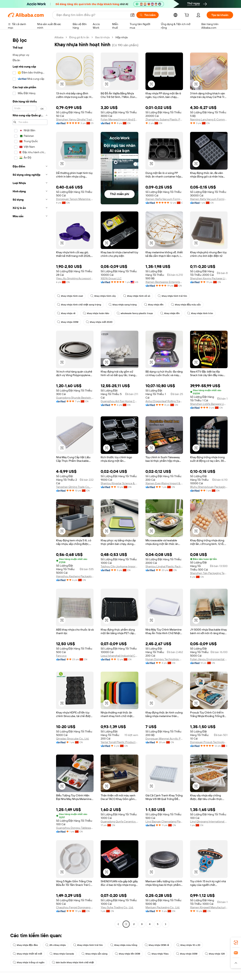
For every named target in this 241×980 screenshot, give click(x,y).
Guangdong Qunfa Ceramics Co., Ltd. (119, 821)
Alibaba (59, 37)
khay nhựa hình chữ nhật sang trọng (79, 305)
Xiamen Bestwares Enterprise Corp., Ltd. (164, 282)
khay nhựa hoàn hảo (96, 313)
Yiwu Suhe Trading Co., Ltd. (117, 907)
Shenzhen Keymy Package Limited (209, 278)
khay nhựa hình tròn (200, 313)
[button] (132, 15)
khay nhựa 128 (215, 954)
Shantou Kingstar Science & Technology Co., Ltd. (119, 483)
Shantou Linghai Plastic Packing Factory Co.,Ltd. (164, 566)
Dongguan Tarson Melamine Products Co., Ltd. (75, 199)
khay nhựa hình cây (103, 296)
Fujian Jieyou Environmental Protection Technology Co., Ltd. (209, 659)
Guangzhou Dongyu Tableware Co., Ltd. (75, 828)
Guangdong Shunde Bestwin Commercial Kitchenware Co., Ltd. (75, 398)
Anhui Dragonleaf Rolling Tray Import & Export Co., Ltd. (164, 401)
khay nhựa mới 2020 (99, 322)
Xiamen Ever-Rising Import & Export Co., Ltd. (164, 483)
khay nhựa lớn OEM (128, 954)
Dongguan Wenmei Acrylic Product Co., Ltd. (164, 739)
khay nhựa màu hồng (124, 945)
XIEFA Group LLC (111, 278)
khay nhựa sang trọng (123, 305)
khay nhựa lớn (154, 305)
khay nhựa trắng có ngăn (29, 962)
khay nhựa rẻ (66, 313)
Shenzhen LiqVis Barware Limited (209, 404)
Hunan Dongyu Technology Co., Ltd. (164, 659)
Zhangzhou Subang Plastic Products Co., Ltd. (164, 119)
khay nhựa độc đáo (25, 945)
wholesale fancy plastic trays (135, 313)
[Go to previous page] (118, 924)
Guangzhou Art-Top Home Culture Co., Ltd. (119, 401)
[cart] (188, 16)
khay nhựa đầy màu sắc (186, 305)
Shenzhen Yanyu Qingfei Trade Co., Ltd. (75, 119)
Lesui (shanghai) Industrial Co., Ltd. (119, 656)
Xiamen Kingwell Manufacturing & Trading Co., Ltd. (209, 907)
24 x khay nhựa (56, 945)
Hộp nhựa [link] (121, 37)
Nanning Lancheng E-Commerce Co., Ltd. (209, 119)
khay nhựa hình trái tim (173, 296)
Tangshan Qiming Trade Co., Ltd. (75, 487)
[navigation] (30, 481)
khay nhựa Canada (62, 954)
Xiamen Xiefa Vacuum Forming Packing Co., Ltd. (209, 199)
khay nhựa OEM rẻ (157, 945)
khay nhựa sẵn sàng (94, 954)
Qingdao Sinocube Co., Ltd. (73, 739)
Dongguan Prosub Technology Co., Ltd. (209, 742)
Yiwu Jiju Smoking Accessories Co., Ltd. (75, 278)
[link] (236, 942)
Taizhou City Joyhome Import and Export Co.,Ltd (119, 566)
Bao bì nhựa (102, 37)
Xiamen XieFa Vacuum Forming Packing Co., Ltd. (164, 199)
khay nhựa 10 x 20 (188, 945)
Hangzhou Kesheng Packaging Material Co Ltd (75, 576)
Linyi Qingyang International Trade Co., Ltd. (209, 821)
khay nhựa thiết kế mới (27, 954)
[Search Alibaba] (92, 15)
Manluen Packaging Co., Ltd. (163, 907)
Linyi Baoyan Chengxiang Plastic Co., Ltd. (164, 821)
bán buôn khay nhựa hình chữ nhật (73, 962)
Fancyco (61, 656)
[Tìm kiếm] (148, 15)
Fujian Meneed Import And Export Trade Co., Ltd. (119, 119)
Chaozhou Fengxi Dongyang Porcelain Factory (75, 907)
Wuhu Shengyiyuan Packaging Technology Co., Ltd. (209, 487)
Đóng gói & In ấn (79, 37)
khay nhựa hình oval (70, 296)
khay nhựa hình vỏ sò (137, 296)
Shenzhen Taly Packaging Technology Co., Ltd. (209, 573)
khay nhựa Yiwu (158, 954)
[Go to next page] (166, 924)
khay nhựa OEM (68, 322)
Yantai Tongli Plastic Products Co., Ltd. (119, 742)
